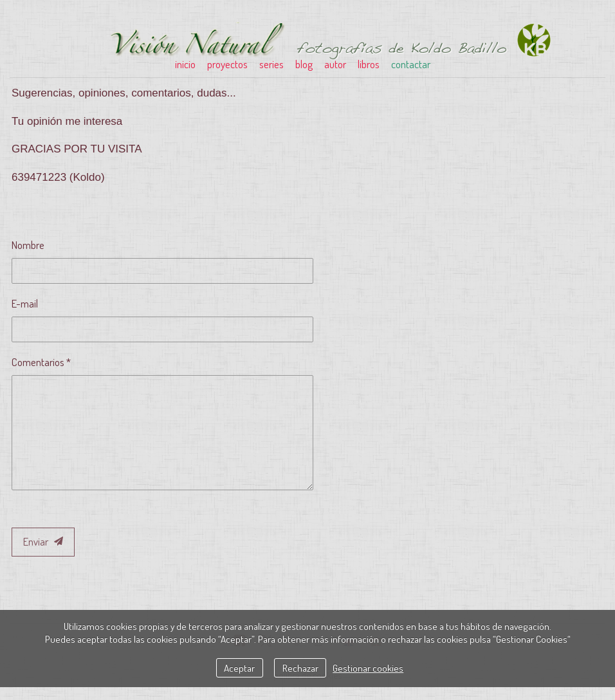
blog (304, 64)
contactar (411, 64)
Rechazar (300, 668)
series (271, 64)
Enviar (43, 541)
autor (335, 64)
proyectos (227, 64)
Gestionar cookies (368, 668)
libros (369, 64)
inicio (185, 64)
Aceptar (239, 668)
